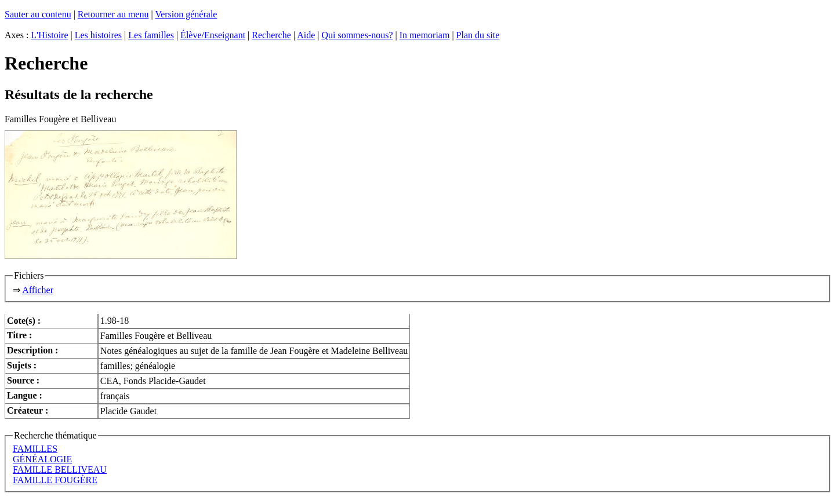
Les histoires (98, 35)
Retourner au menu (113, 14)
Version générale (186, 14)
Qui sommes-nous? (357, 35)
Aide (306, 35)
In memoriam (425, 35)
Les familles (151, 35)
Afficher (38, 290)
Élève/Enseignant (213, 35)
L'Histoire (49, 35)
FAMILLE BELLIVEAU (60, 470)
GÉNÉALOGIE (42, 459)
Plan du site (478, 35)
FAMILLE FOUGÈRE (55, 480)
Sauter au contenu (38, 14)
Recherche (271, 35)
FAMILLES (35, 449)
